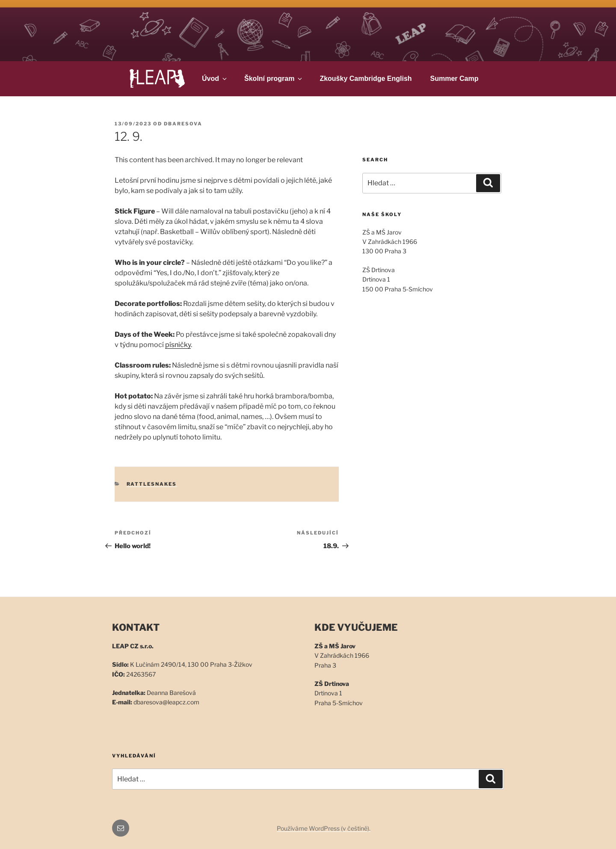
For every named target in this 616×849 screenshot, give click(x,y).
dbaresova (183, 124)
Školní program (274, 79)
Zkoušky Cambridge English (366, 79)
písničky (178, 345)
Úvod (215, 79)
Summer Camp (455, 79)
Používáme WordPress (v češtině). (324, 828)
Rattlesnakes (152, 484)
